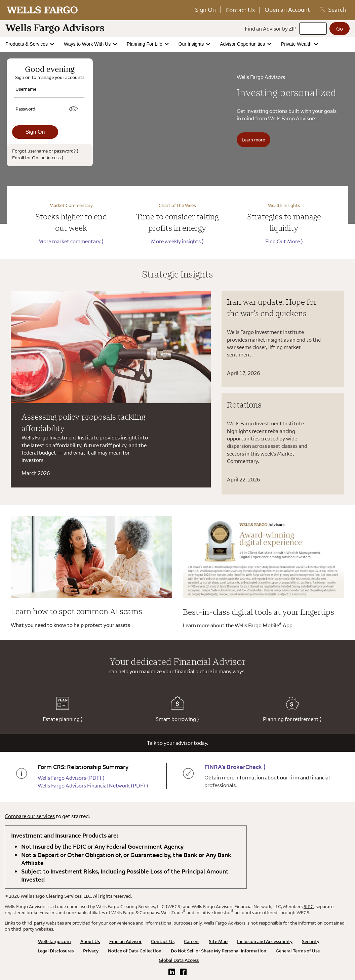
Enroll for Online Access (38, 157)
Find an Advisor (125, 941)
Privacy (91, 951)
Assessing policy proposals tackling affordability (83, 422)
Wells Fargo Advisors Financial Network (93, 785)
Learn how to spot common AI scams (76, 611)
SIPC (309, 906)
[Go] (340, 29)
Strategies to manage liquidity (284, 222)
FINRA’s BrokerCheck (235, 767)
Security (311, 941)
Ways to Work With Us (88, 44)
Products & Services (27, 44)
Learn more (253, 140)
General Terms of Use (298, 951)
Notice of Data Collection (135, 951)
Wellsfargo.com (54, 941)
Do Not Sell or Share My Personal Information (219, 951)
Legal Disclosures (56, 951)
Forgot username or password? (45, 151)
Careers (192, 941)
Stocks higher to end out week (71, 222)
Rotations (244, 404)
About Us (90, 941)
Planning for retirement (292, 709)
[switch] (73, 109)
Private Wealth (297, 44)
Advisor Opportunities (243, 44)
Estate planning (63, 709)
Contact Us (240, 10)
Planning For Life (145, 44)
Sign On (205, 10)
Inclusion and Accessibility (265, 941)
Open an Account (287, 10)
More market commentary (71, 241)
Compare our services (30, 816)
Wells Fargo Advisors (71, 778)
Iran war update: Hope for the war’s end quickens (272, 307)
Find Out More (284, 241)
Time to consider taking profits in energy (177, 222)
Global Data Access (179, 960)
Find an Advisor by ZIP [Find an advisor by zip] (271, 29)
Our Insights (192, 44)
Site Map (218, 941)
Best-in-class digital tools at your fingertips (259, 612)
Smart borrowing (177, 709)
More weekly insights (177, 241)
